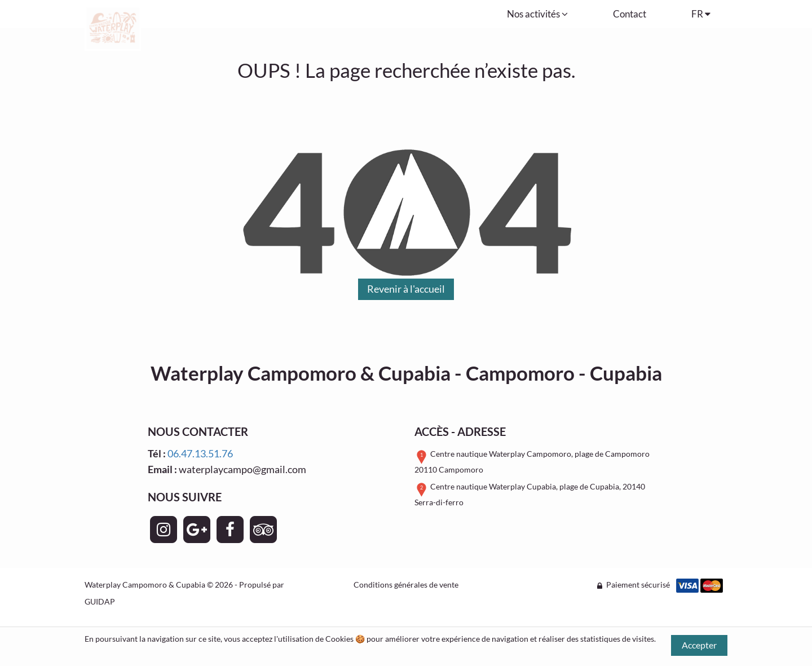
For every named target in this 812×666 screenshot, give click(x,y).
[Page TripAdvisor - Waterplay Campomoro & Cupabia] (263, 530)
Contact (630, 14)
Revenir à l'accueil (406, 289)
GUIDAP (100, 601)
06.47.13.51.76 (200, 453)
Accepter (699, 645)
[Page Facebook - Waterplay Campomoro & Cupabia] (230, 530)
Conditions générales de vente (406, 585)
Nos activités (537, 14)
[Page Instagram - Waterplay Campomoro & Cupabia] (164, 530)
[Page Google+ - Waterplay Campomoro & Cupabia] (197, 530)
